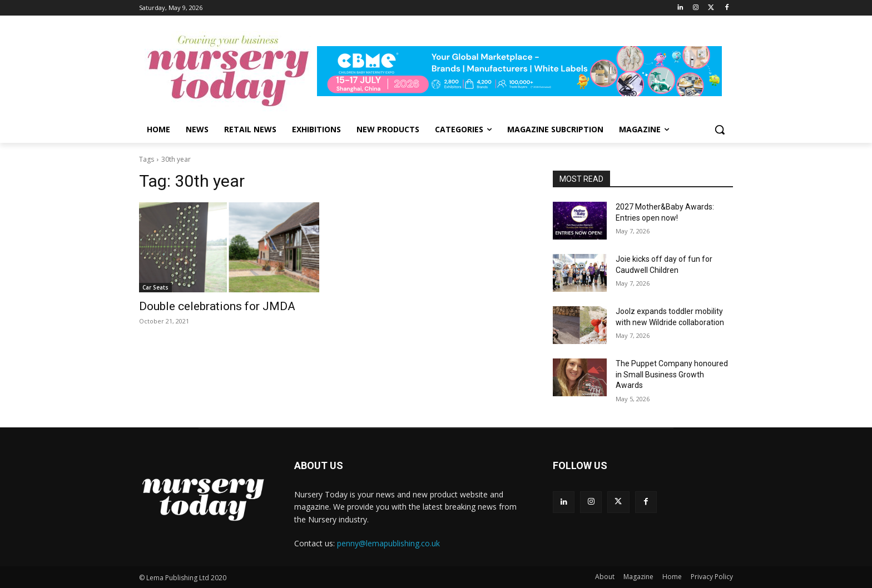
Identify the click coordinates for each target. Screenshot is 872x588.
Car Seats (155, 287)
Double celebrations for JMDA (217, 306)
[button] (720, 129)
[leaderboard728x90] (525, 71)
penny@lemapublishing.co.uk (388, 543)
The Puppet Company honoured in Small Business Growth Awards (672, 374)
